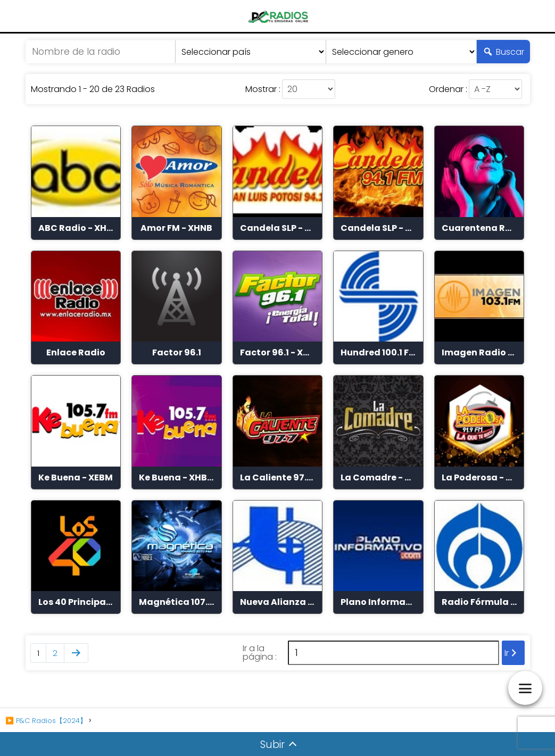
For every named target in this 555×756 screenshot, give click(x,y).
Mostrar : (263, 89)
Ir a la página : (260, 653)
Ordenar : (448, 89)
